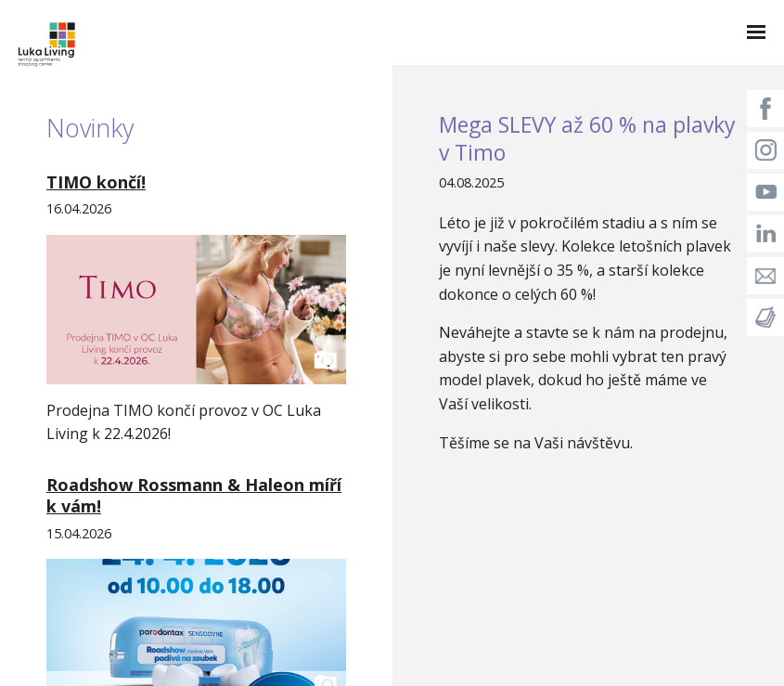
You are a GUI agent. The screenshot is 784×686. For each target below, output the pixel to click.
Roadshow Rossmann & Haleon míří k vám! (194, 495)
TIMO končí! (96, 182)
